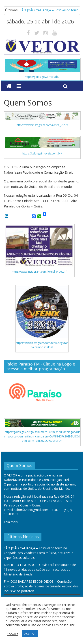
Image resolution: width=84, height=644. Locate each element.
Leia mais (11, 522)
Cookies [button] (13, 634)
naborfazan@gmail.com (31, 510)
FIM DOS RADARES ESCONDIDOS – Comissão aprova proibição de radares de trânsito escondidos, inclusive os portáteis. (42, 586)
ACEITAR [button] (30, 634)
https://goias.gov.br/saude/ (42, 77)
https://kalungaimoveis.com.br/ (42, 153)
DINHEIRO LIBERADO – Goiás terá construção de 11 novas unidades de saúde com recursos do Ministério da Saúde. (40, 569)
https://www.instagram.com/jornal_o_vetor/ (39, 272)
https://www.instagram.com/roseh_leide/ (42, 125)
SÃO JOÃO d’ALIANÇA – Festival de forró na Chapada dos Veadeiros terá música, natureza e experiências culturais (39, 553)
